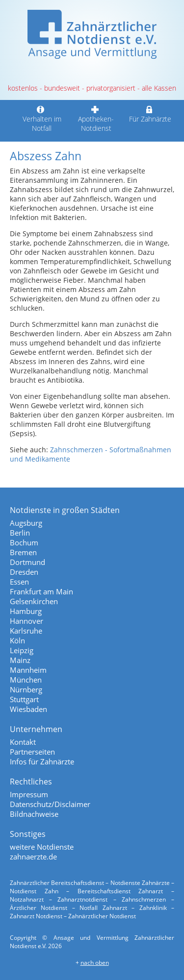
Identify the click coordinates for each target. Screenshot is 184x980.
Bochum (24, 542)
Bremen (23, 552)
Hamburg (26, 611)
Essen (19, 582)
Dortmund (27, 562)
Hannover (26, 621)
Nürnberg (26, 689)
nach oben (95, 963)
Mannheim (28, 670)
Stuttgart (24, 699)
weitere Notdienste (42, 847)
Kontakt (23, 742)
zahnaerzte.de (33, 857)
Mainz (20, 660)
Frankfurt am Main (41, 591)
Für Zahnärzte (150, 114)
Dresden (24, 572)
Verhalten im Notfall (42, 119)
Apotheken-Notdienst (96, 119)
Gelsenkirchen (34, 601)
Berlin (20, 533)
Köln (17, 640)
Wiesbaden (28, 709)
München (26, 680)
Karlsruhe (26, 631)
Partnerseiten (32, 752)
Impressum (29, 794)
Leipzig (22, 650)
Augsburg (26, 523)
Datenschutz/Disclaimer (50, 804)
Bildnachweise (34, 814)
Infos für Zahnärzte (42, 761)
